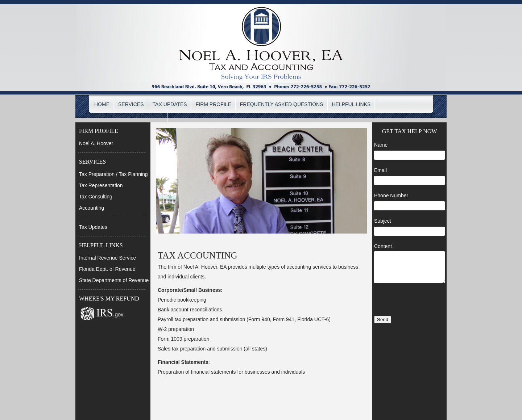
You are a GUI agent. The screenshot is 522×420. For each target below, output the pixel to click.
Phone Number (391, 196)
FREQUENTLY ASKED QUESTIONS (282, 104)
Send (383, 320)
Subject (383, 221)
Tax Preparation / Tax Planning (113, 174)
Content (383, 246)
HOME (102, 104)
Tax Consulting (96, 197)
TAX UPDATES (170, 104)
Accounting (92, 208)
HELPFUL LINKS (351, 104)
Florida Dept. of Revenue (107, 269)
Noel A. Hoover (96, 143)
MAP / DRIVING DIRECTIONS (129, 116)
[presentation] (409, 300)
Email (380, 170)
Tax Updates (93, 227)
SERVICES (131, 104)
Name (381, 145)
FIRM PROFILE (214, 104)
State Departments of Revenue (114, 280)
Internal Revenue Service (107, 258)
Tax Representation (101, 185)
